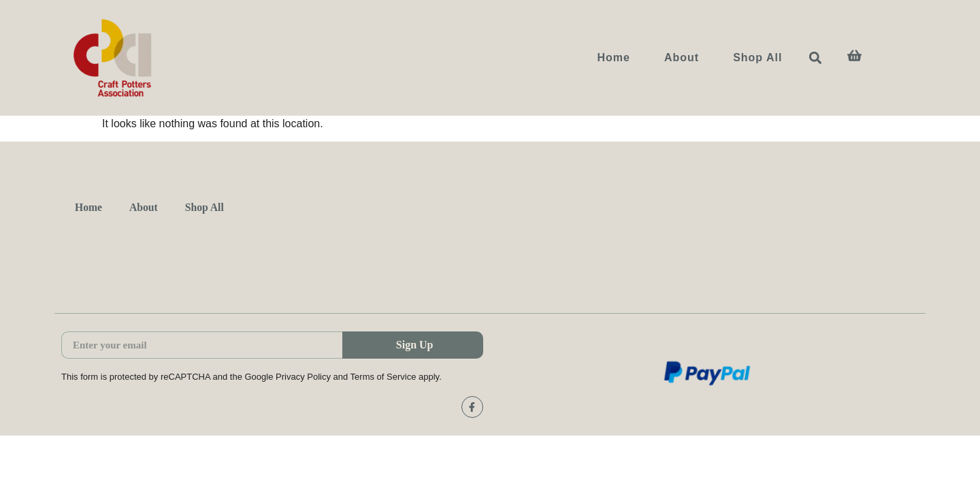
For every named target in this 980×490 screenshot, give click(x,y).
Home (613, 58)
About (682, 58)
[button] (816, 58)
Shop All (757, 58)
